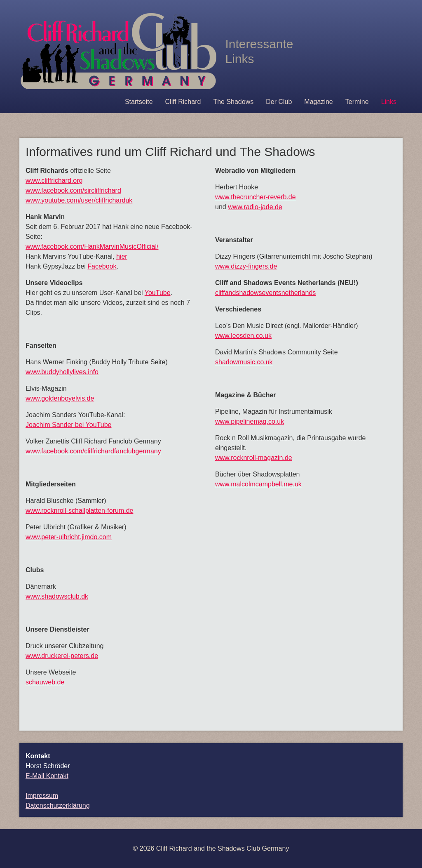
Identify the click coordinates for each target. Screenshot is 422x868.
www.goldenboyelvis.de (60, 398)
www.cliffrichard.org (54, 180)
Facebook (102, 266)
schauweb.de (45, 682)
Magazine (318, 102)
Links (389, 102)
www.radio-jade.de (255, 207)
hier (122, 256)
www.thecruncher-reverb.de (256, 197)
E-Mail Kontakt (47, 776)
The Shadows (233, 102)
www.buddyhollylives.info (62, 372)
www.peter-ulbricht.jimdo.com (69, 537)
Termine (357, 102)
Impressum (42, 796)
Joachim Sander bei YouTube (68, 425)
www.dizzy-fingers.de (246, 266)
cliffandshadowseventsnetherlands (265, 293)
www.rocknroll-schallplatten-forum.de (79, 511)
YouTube (158, 293)
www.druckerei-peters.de (62, 656)
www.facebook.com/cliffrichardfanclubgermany (93, 451)
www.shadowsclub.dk (57, 596)
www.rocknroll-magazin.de (254, 458)
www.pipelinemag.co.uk (250, 421)
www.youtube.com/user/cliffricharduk (79, 200)
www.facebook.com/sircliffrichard (73, 190)
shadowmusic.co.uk (244, 362)
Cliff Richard (183, 102)
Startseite (139, 102)
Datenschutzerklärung (58, 805)
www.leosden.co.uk (243, 336)
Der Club (279, 102)
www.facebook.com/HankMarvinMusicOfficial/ (92, 246)
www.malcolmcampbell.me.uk (258, 484)
